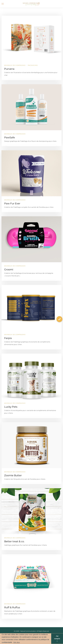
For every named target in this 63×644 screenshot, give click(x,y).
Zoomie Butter (13, 475)
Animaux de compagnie (15, 65)
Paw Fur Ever (12, 203)
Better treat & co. (14, 541)
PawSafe (10, 137)
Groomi (9, 269)
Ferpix (8, 338)
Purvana (9, 69)
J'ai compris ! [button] (57, 639)
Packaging (33, 65)
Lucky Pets (11, 407)
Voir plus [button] (16, 642)
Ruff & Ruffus (12, 607)
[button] (59, 319)
